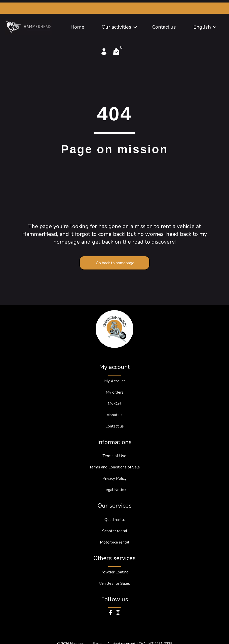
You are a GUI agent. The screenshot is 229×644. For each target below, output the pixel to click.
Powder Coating (114, 572)
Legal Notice (115, 490)
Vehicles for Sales (114, 583)
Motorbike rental (114, 542)
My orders (115, 392)
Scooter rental (115, 531)
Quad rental (115, 520)
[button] (135, 27)
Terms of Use (114, 456)
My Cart (115, 404)
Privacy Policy (114, 478)
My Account (115, 381)
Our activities (117, 27)
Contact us (164, 27)
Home (77, 27)
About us (114, 415)
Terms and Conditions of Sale (115, 467)
